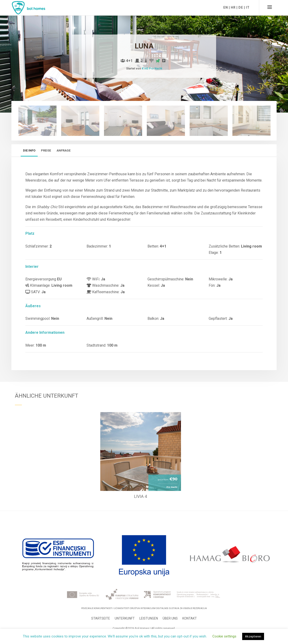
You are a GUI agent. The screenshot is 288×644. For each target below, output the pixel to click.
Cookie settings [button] (224, 636)
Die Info (29, 150)
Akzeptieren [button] (253, 636)
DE (241, 7)
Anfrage (64, 150)
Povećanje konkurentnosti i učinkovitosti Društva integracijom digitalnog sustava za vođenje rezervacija (144, 608)
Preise (46, 150)
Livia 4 (141, 496)
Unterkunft (125, 618)
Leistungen (149, 618)
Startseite (101, 618)
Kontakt (190, 618)
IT (248, 7)
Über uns (170, 618)
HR (233, 7)
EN (226, 7)
